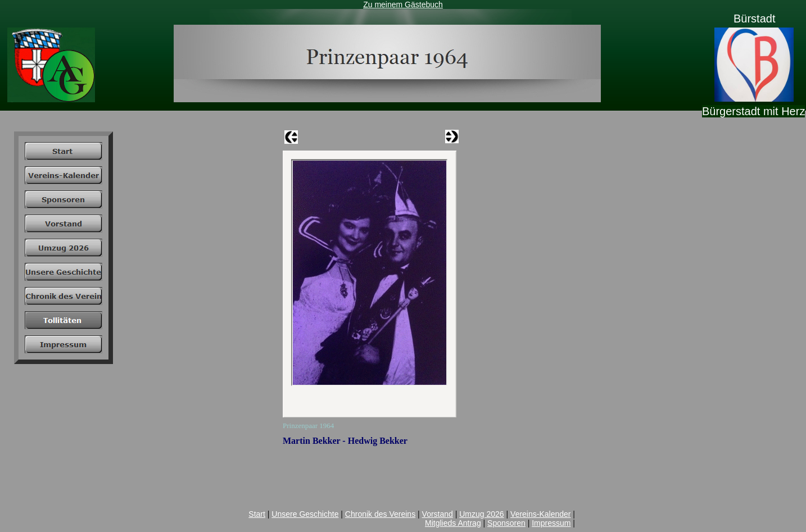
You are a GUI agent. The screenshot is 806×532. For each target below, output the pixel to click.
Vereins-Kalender (540, 514)
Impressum (551, 523)
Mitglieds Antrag (453, 523)
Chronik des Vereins (380, 514)
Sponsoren (506, 523)
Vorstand (438, 514)
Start (257, 514)
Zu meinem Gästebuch (403, 4)
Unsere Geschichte (305, 514)
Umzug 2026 (481, 514)
